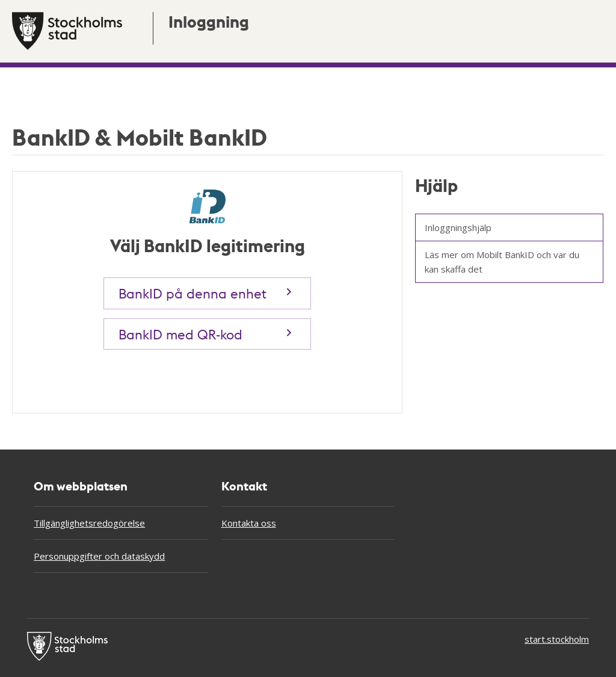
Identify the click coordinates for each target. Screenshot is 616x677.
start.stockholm (557, 639)
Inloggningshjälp (458, 227)
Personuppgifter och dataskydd (99, 556)
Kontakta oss (249, 523)
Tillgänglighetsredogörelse (89, 523)
